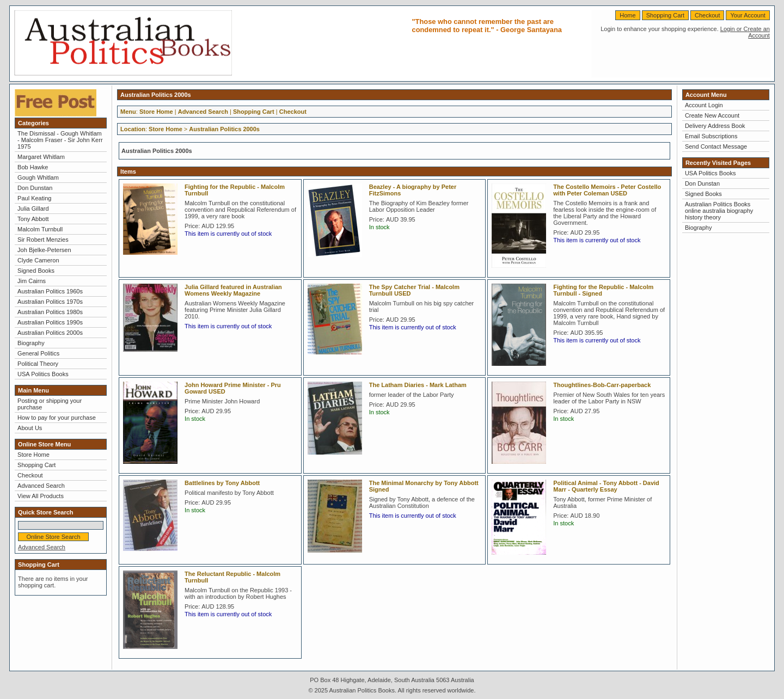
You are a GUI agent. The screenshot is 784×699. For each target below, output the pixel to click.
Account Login (704, 105)
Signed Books (36, 271)
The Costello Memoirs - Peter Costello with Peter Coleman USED (607, 190)
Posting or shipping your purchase (50, 404)
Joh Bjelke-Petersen (44, 250)
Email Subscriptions (711, 136)
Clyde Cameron (38, 260)
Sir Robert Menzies (43, 240)
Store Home (33, 455)
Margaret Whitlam (41, 157)
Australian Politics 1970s (50, 302)
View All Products (41, 496)
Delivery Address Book (715, 126)
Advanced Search (41, 486)
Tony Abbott (33, 219)
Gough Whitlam (38, 177)
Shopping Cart (665, 15)
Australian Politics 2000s (50, 333)
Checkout (707, 15)
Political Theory (38, 364)
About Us (30, 428)
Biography (31, 343)
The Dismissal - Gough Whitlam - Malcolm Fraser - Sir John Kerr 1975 (60, 140)
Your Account (748, 15)
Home (627, 15)
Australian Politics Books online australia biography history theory (719, 211)
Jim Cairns (32, 281)
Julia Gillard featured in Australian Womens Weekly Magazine (233, 290)
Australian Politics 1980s (50, 312)
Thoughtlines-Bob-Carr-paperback (602, 385)
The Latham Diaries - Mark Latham (418, 385)
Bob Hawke (33, 167)
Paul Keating (34, 198)
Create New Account (712, 115)
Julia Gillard (33, 209)
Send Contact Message (716, 146)
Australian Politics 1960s (50, 291)
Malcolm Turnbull (40, 229)
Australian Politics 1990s (50, 322)
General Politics (38, 353)
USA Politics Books (43, 374)
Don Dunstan (35, 188)
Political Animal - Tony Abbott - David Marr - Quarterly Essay (606, 486)
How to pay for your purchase (57, 418)
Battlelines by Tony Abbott (222, 483)
